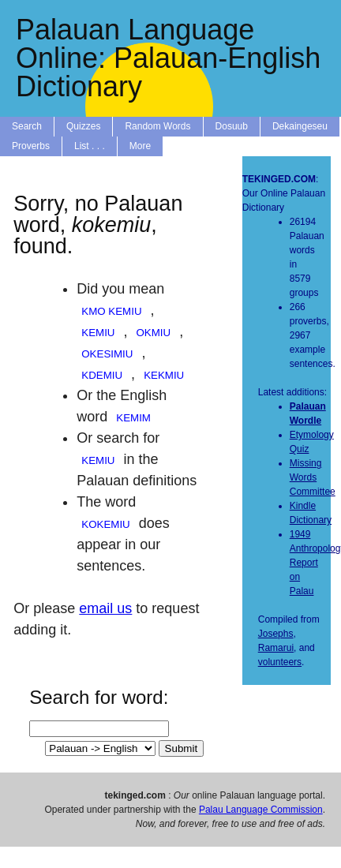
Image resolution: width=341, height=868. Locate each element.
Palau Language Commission (261, 810)
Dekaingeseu (300, 126)
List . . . (90, 146)
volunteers (280, 662)
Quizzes (83, 126)
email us (105, 608)
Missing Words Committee (313, 477)
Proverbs (31, 146)
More (140, 146)
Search (27, 126)
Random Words (157, 126)
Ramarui (276, 648)
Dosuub (232, 126)
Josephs (276, 634)
